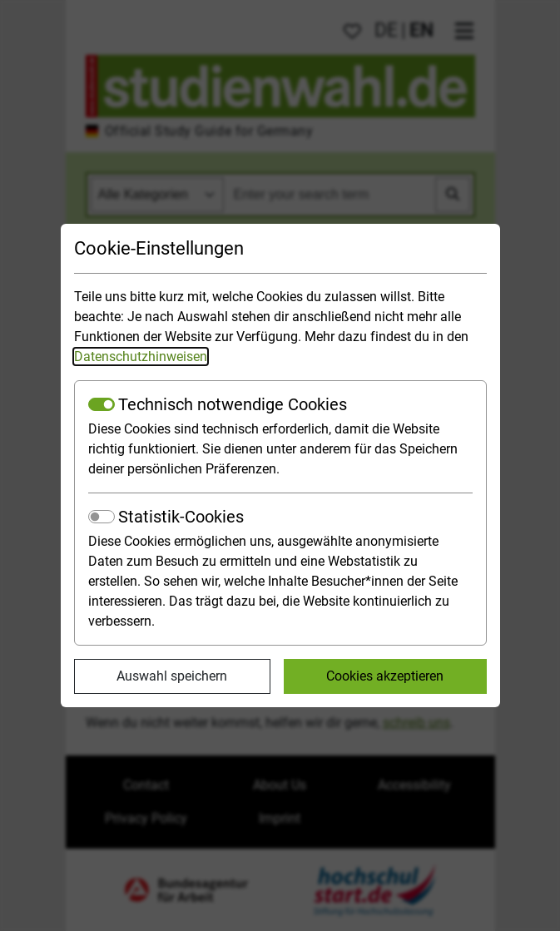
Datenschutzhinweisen (141, 357)
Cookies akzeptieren (385, 676)
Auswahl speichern (172, 676)
